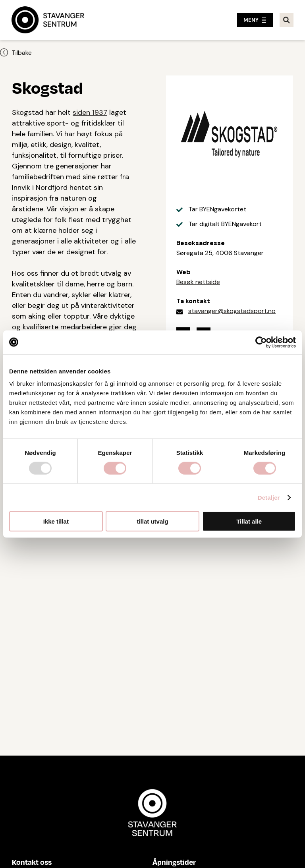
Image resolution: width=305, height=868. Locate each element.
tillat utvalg (152, 521)
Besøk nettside (198, 282)
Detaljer (269, 497)
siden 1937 (90, 112)
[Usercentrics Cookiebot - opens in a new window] (261, 342)
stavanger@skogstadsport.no (232, 311)
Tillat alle (249, 521)
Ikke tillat (56, 521)
